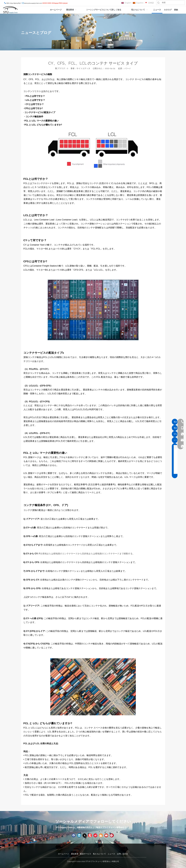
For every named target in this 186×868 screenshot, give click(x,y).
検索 (158, 3)
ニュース (111, 854)
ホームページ (64, 854)
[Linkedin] (79, 835)
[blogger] (101, 835)
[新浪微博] (95, 835)
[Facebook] (74, 835)
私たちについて (99, 854)
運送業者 (75, 854)
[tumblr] (90, 835)
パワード (127, 68)
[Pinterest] (112, 835)
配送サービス (86, 854)
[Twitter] (85, 835)
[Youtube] (106, 835)
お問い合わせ (122, 854)
